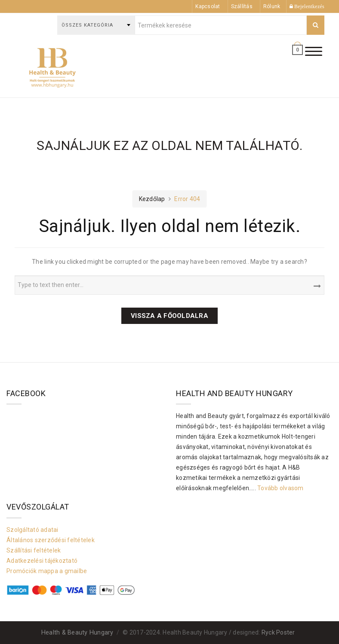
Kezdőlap (152, 199)
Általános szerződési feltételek (51, 540)
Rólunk (272, 6)
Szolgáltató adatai (32, 530)
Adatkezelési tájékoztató (42, 561)
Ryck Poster (278, 632)
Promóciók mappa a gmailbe (47, 571)
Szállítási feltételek (34, 550)
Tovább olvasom (280, 488)
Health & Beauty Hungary (77, 633)
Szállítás (242, 6)
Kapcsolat (208, 6)
